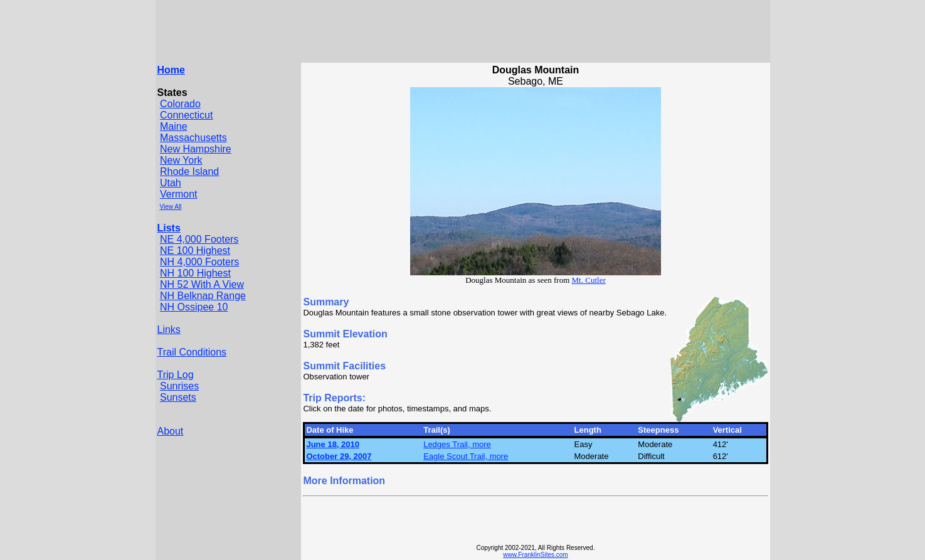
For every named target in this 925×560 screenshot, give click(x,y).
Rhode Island (189, 172)
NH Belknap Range (203, 296)
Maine (174, 126)
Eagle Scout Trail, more (466, 456)
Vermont (179, 194)
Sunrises (179, 386)
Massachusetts (193, 138)
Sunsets (178, 397)
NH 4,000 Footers (199, 262)
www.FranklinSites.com (535, 555)
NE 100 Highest (195, 251)
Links (169, 330)
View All (171, 207)
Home (171, 70)
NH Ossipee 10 (194, 307)
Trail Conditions (192, 352)
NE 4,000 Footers (199, 239)
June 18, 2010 (333, 444)
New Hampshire (196, 149)
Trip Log (176, 375)
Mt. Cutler (589, 280)
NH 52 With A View (202, 284)
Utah (171, 183)
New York (181, 160)
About (171, 431)
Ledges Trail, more (457, 444)
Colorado (180, 104)
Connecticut (187, 115)
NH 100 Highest (195, 273)
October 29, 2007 (339, 456)
